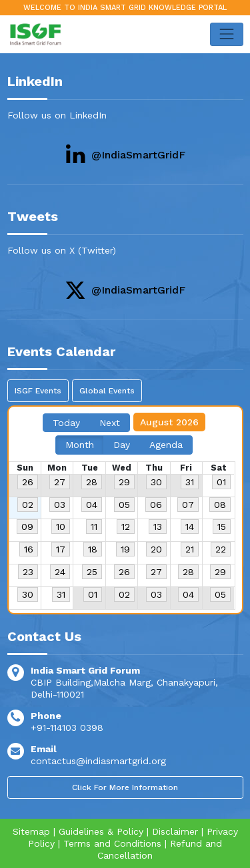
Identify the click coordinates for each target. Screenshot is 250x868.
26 (28, 482)
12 (126, 527)
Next (110, 423)
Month (80, 445)
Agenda (166, 445)
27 (60, 482)
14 (190, 527)
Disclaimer (175, 831)
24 (60, 572)
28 (92, 482)
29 (124, 482)
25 (92, 572)
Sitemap (31, 831)
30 (156, 482)
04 (92, 505)
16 (29, 549)
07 (188, 505)
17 (61, 549)
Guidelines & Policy (101, 831)
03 (60, 505)
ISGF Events (38, 391)
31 (190, 482)
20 (156, 549)
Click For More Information (125, 787)
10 (61, 527)
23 (28, 572)
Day (122, 445)
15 (222, 527)
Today (66, 423)
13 (158, 527)
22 (221, 549)
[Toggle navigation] (226, 34)
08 (220, 505)
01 (221, 482)
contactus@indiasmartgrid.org (98, 761)
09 (27, 527)
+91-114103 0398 (67, 728)
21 (190, 549)
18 (93, 549)
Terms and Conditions (112, 843)
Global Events (107, 391)
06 (156, 505)
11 (94, 527)
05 (124, 505)
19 (125, 549)
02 (28, 505)
